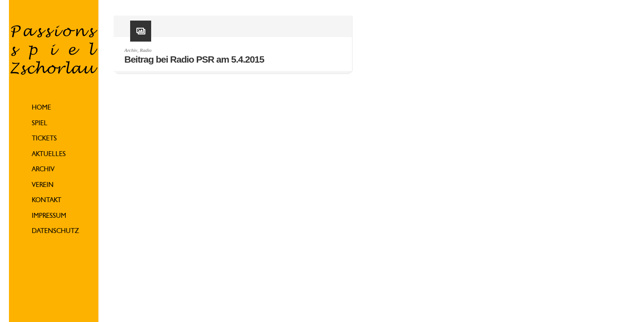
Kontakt (47, 201)
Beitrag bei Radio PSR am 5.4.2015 (194, 59)
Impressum (49, 216)
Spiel (40, 124)
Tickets (44, 139)
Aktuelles (49, 155)
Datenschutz (55, 231)
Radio (145, 50)
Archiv (43, 170)
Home (41, 108)
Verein (43, 185)
